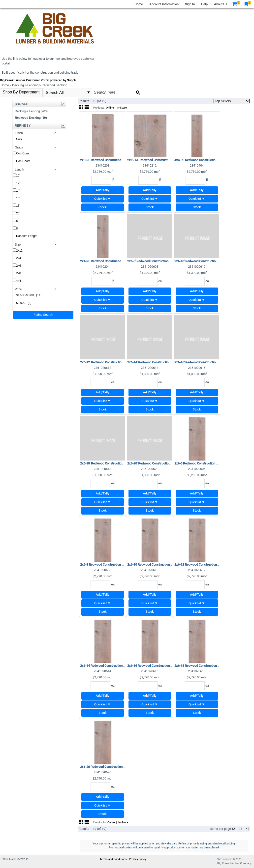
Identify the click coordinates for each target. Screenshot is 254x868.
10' (18, 175)
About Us (221, 4)
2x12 (19, 251)
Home (139, 4)
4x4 (18, 281)
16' (18, 198)
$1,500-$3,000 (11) (29, 295)
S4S (19, 139)
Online (110, 108)
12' (18, 183)
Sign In (190, 4)
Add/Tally (102, 190)
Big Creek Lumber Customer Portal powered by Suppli (38, 80)
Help (204, 4)
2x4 (18, 258)
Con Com (22, 153)
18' (18, 206)
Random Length (27, 236)
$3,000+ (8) (24, 303)
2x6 (18, 266)
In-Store (122, 108)
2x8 (18, 273)
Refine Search (43, 315)
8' (17, 229)
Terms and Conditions (114, 859)
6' (17, 221)
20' (18, 213)
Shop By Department (21, 92)
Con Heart (23, 161)
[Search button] (138, 92)
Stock (103, 207)
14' (18, 191)
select (89, 92)
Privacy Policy (138, 859)
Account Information (164, 4)
